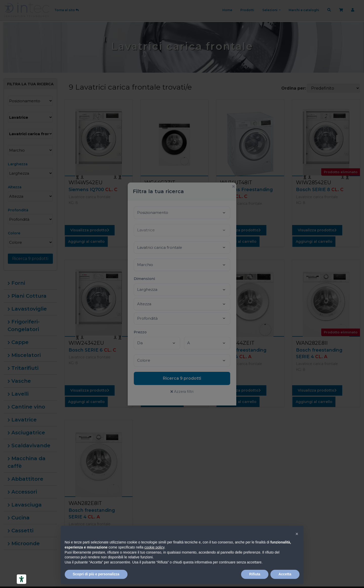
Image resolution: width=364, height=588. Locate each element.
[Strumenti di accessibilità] (22, 579)
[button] (297, 534)
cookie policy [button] (154, 547)
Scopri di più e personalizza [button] (96, 574)
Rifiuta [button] (255, 574)
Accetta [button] (285, 574)
